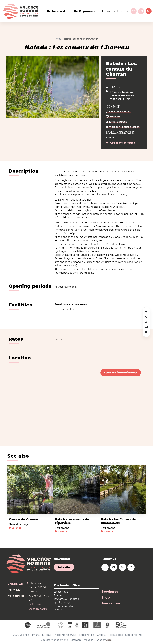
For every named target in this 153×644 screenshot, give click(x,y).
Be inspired (56, 11)
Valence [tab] (15, 584)
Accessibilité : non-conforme (126, 635)
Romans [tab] (15, 590)
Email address (116, 122)
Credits (101, 635)
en (141, 11)
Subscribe (64, 567)
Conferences (120, 11)
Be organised (85, 11)
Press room (111, 603)
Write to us (35, 605)
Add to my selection (121, 143)
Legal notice (87, 635)
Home (58, 39)
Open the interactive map (121, 373)
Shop (106, 597)
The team (59, 595)
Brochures (110, 592)
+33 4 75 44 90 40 (119, 112)
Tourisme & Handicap (66, 599)
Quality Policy (62, 602)
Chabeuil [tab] (16, 596)
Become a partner (64, 606)
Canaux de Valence (23, 519)
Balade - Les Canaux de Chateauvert (118, 521)
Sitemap (76, 640)
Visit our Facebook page (123, 127)
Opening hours (38, 609)
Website (113, 117)
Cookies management (54, 640)
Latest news (61, 592)
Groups (107, 11)
